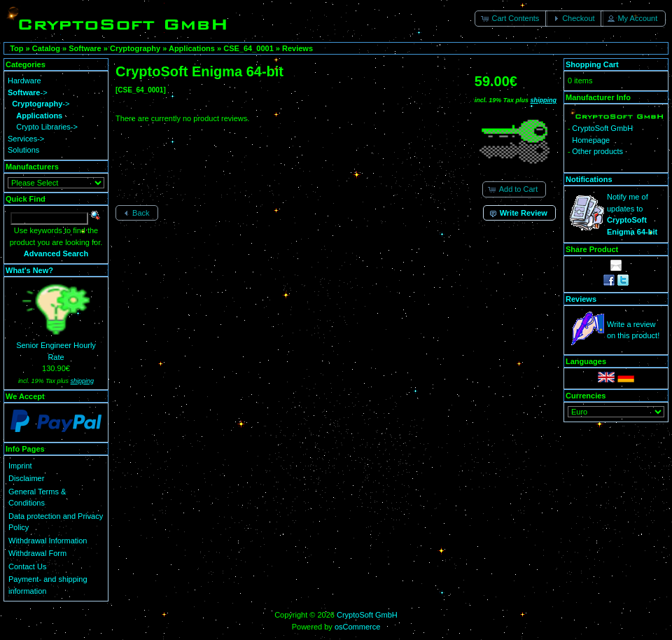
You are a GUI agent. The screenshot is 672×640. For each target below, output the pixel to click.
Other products (597, 151)
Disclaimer (26, 478)
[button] (511, 19)
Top (16, 48)
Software (85, 48)
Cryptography (135, 48)
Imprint (20, 466)
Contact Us (27, 566)
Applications (192, 48)
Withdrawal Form (37, 553)
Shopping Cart (592, 64)
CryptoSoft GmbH (367, 615)
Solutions (23, 150)
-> (28, 92)
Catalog (46, 48)
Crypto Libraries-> (47, 127)
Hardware (24, 81)
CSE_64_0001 (248, 48)
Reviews (297, 48)
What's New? (29, 270)
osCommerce (357, 627)
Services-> (26, 139)
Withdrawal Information (48, 541)
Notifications (589, 179)
